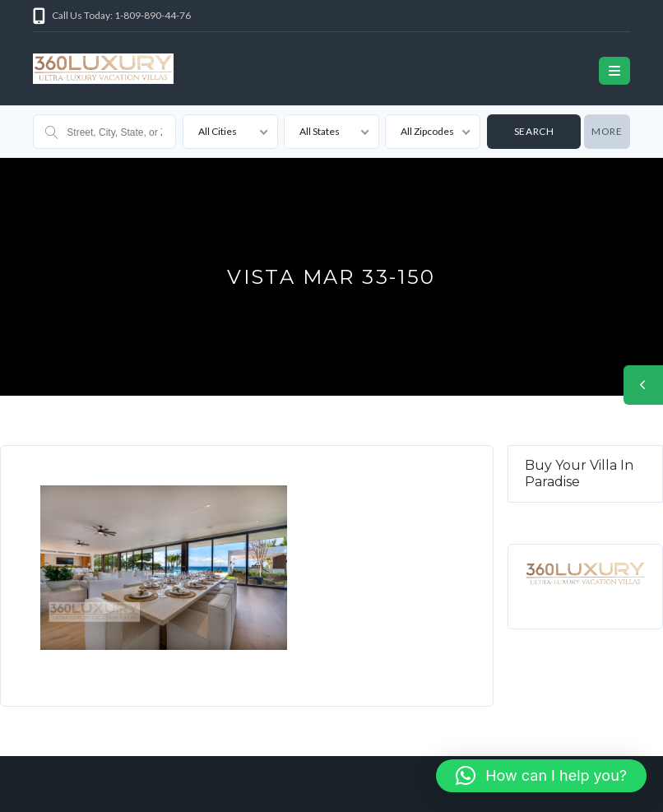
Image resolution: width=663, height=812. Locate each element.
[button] (541, 776)
